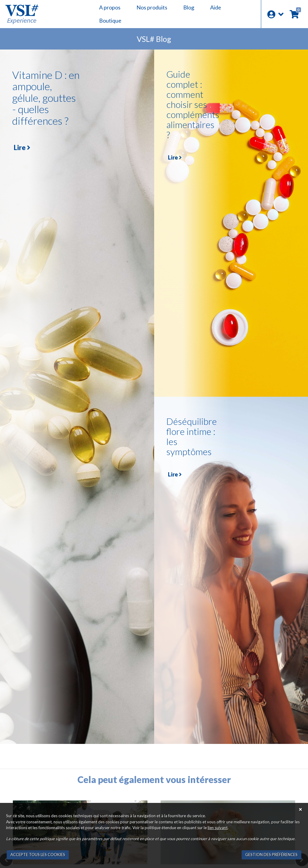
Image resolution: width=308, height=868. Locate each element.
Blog (189, 7)
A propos (110, 7)
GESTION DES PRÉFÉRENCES (271, 855)
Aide (216, 7)
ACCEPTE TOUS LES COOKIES (38, 855)
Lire (22, 147)
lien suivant (218, 828)
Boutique (110, 20)
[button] (275, 14)
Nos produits (152, 7)
